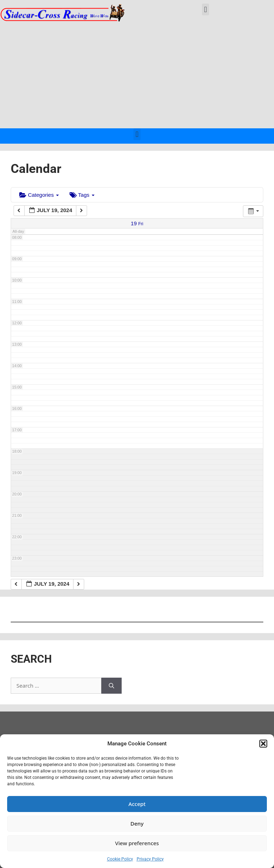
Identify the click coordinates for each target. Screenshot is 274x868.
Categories (39, 195)
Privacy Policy (150, 859)
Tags (82, 195)
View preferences (137, 843)
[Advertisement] (137, 75)
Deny (137, 823)
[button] (263, 744)
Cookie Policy (120, 859)
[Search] (111, 686)
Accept (137, 804)
